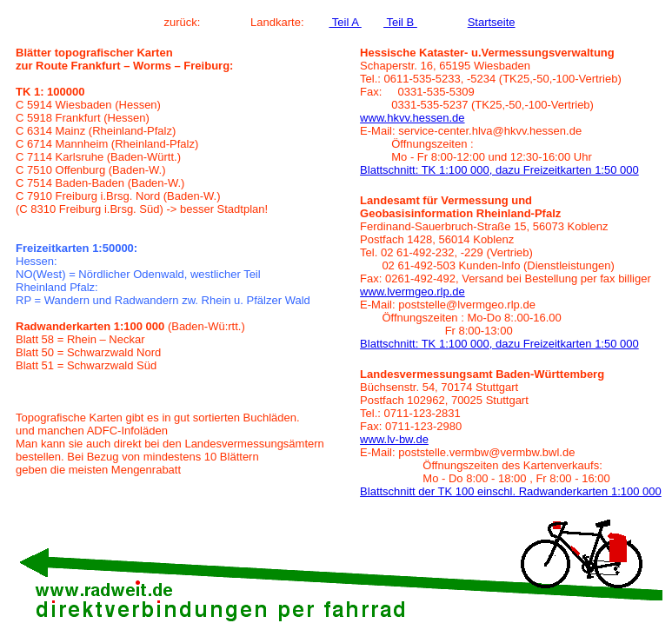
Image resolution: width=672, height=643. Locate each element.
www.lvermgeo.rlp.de (413, 292)
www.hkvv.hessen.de (412, 118)
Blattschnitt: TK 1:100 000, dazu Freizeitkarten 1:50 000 (499, 170)
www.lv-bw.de (394, 439)
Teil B (400, 22)
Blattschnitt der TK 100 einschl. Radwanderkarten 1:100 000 (511, 491)
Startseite (492, 22)
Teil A (345, 22)
